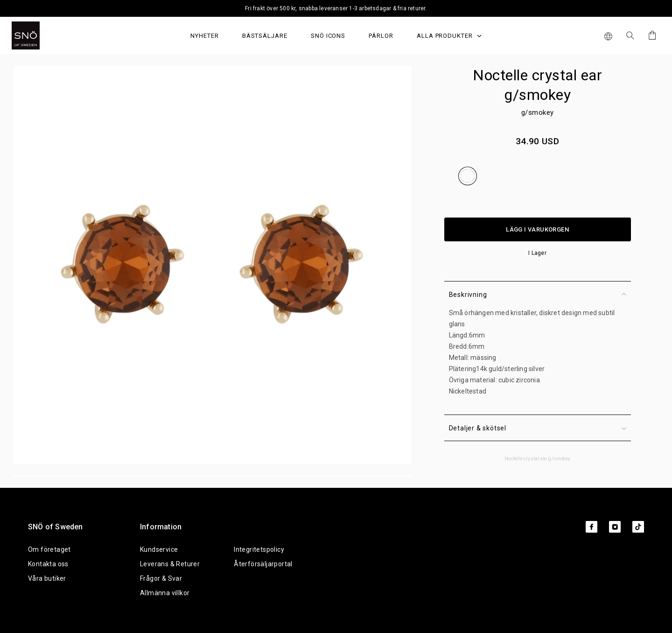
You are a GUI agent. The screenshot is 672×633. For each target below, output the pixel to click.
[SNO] (43, 35)
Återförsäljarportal (263, 564)
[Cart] (651, 35)
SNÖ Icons (328, 36)
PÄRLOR (381, 36)
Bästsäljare (265, 36)
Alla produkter (449, 36)
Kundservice (159, 549)
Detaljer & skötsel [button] (538, 428)
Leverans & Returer (170, 564)
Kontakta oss (48, 564)
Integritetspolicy (259, 549)
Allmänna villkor (165, 593)
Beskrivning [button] (538, 295)
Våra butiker (47, 578)
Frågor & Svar (161, 578)
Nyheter (205, 36)
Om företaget (49, 549)
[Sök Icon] (630, 35)
